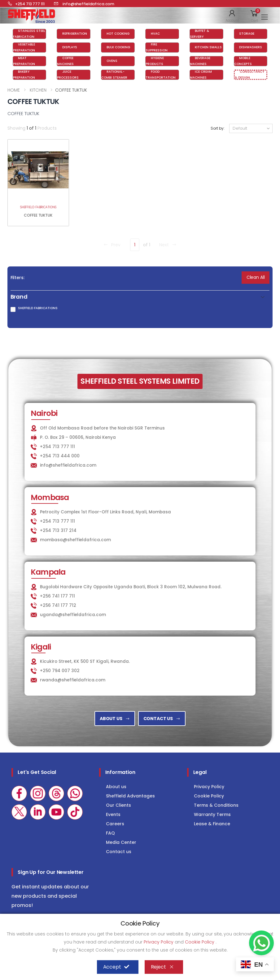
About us (116, 787)
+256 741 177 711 (57, 596)
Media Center (121, 842)
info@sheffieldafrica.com (68, 465)
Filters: (17, 278)
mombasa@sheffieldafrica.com (75, 540)
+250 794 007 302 (60, 671)
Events (113, 814)
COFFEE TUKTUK (38, 215)
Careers (115, 824)
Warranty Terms (212, 814)
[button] (232, 15)
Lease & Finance (212, 824)
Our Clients (118, 805)
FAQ (110, 833)
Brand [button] (19, 297)
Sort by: (217, 128)
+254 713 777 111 (57, 447)
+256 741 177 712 (58, 605)
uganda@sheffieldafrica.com (73, 615)
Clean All (256, 277)
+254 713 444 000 (60, 456)
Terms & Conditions (216, 805)
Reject (162, 967)
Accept (116, 967)
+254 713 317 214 (58, 531)
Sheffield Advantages (130, 796)
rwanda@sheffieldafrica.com (73, 680)
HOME (14, 90)
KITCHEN (37, 90)
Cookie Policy (209, 796)
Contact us (119, 852)
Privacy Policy (209, 787)
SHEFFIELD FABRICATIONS (38, 207)
